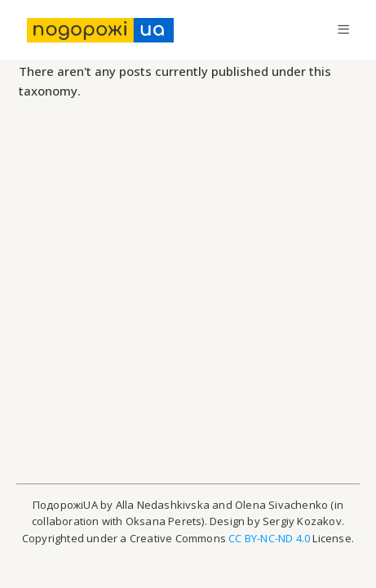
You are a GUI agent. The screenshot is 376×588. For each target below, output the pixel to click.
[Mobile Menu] (343, 30)
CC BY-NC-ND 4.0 (269, 538)
